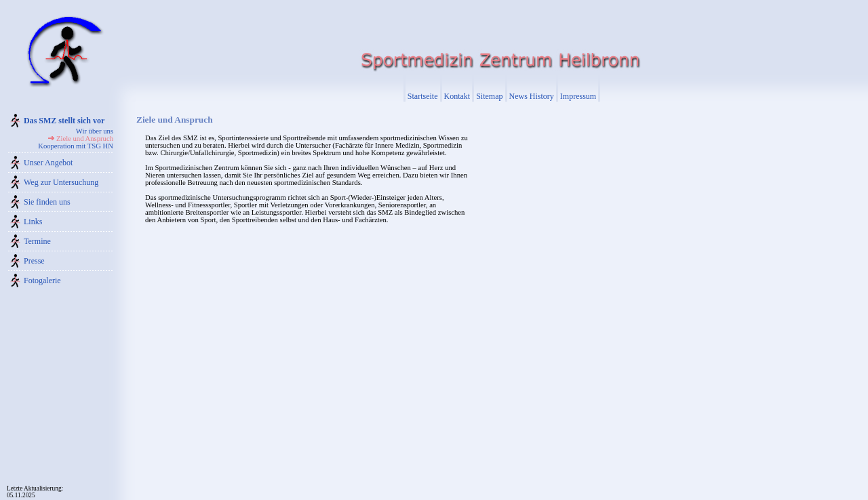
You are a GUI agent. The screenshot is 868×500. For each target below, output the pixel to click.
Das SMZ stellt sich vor (64, 121)
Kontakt (457, 96)
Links (33, 222)
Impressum (578, 96)
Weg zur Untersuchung (61, 182)
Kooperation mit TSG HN (76, 146)
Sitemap (489, 96)
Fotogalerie (42, 280)
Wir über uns (95, 131)
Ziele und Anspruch (85, 139)
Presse (34, 261)
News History (532, 96)
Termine (37, 241)
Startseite (423, 96)
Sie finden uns (47, 202)
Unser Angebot (48, 163)
